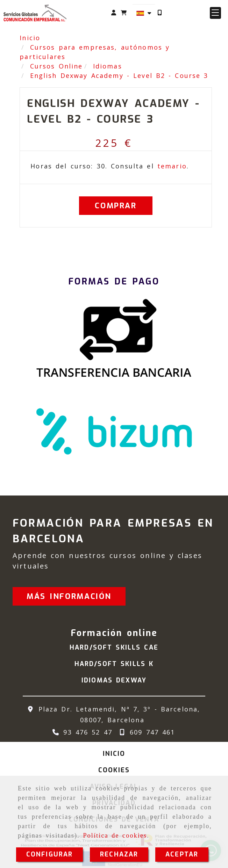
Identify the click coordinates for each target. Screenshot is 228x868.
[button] (114, 13)
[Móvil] (159, 13)
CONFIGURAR (50, 854)
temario (172, 166)
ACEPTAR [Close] (182, 854)
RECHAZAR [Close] (119, 854)
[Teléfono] (81, 732)
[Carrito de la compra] (124, 13)
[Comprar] (116, 206)
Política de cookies (115, 836)
